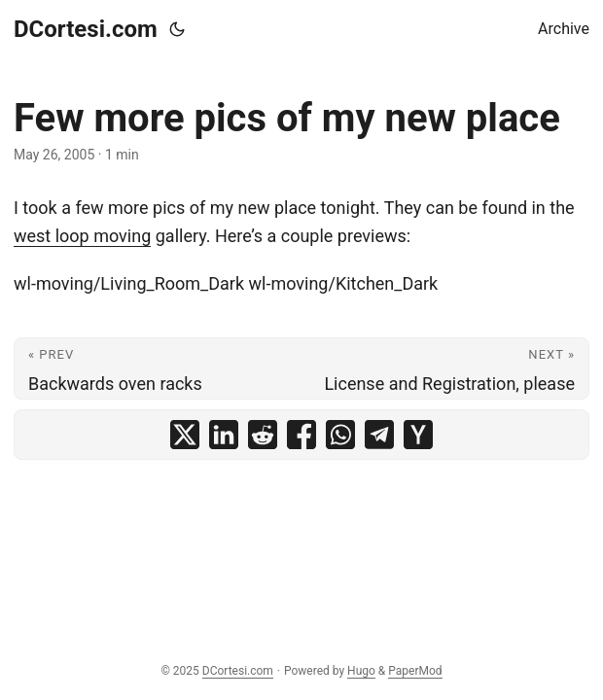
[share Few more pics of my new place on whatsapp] (340, 435)
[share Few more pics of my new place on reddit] (263, 435)
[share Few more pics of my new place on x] (185, 435)
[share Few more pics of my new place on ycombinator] (418, 435)
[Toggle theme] (177, 29)
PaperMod (415, 671)
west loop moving (82, 236)
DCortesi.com (86, 29)
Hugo (361, 671)
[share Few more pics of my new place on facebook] (301, 435)
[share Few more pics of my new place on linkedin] (224, 435)
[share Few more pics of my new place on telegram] (379, 435)
